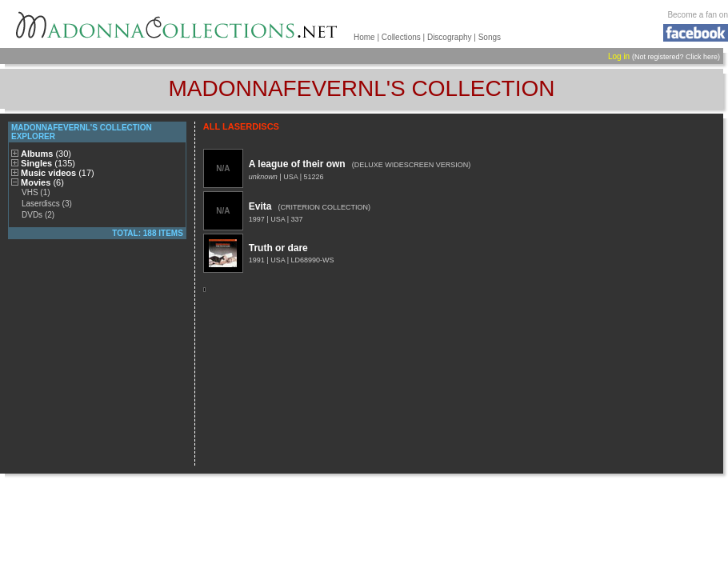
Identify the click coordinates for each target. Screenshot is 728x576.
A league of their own (297, 164)
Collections (401, 37)
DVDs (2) (38, 215)
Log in (619, 56)
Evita (260, 206)
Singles (48, 163)
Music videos (58, 173)
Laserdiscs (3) (47, 204)
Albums (46, 154)
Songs (490, 37)
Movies (42, 182)
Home (364, 37)
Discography (450, 37)
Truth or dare (278, 248)
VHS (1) (36, 192)
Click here (702, 57)
